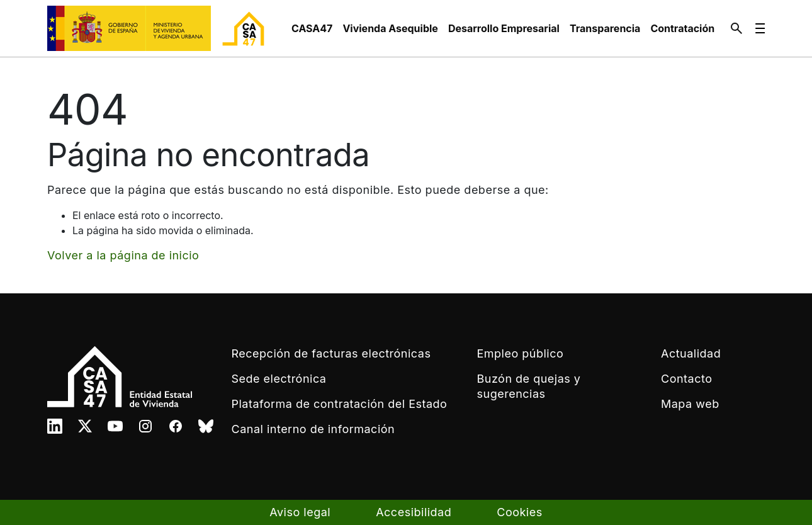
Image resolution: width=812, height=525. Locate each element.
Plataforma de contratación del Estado (340, 404)
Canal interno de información (313, 429)
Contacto (686, 379)
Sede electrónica (279, 379)
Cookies (519, 512)
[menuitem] (312, 28)
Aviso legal (300, 512)
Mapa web (690, 404)
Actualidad (691, 353)
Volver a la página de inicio (123, 255)
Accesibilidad (414, 512)
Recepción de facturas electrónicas (331, 353)
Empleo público (521, 353)
